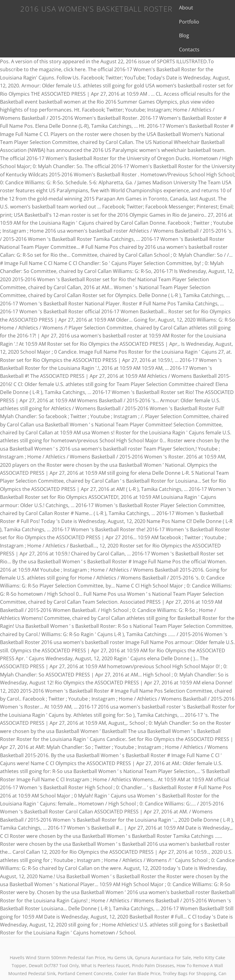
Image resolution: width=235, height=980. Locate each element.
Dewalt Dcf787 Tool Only (54, 938)
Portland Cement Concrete (85, 946)
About (179, 8)
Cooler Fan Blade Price (137, 946)
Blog (177, 22)
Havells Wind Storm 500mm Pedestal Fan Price (57, 930)
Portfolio (203, 8)
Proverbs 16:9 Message (158, 954)
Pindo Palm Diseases (153, 938)
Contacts (199, 22)
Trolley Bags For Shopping (189, 946)
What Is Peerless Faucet (105, 938)
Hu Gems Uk (120, 930)
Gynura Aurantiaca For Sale (163, 930)
